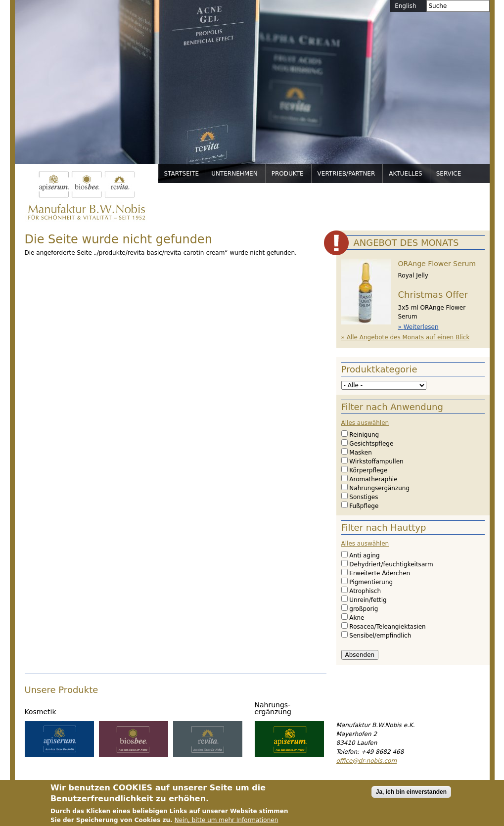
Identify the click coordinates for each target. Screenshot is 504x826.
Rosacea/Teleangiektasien (387, 627)
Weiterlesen (421, 327)
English (405, 6)
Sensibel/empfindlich (380, 636)
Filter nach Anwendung (392, 407)
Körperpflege (368, 470)
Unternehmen (234, 174)
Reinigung (364, 435)
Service (449, 174)
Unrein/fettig (368, 600)
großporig (364, 609)
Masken (360, 453)
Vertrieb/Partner (346, 174)
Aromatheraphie (373, 479)
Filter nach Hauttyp (384, 528)
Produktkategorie (379, 369)
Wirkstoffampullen (376, 461)
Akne (357, 618)
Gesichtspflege (371, 444)
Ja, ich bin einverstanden (411, 797)
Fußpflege (364, 506)
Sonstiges (364, 497)
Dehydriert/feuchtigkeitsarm (391, 564)
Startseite (182, 174)
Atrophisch (365, 591)
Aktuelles (405, 174)
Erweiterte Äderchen (380, 573)
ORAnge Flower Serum (437, 264)
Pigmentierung (371, 582)
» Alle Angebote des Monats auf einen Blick (406, 337)
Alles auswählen (365, 423)
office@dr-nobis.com (367, 761)
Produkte (288, 174)
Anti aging (364, 555)
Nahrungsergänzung (379, 488)
